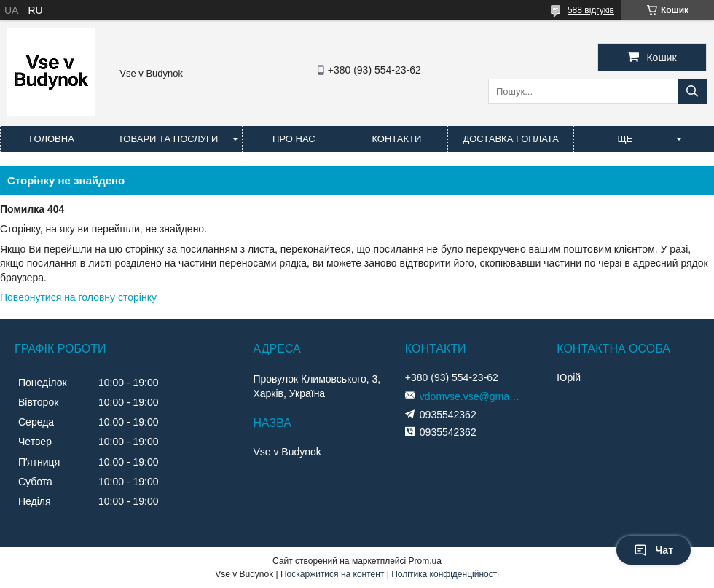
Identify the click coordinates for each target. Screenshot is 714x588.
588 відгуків (591, 10)
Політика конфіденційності (445, 574)
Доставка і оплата (511, 139)
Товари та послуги (168, 139)
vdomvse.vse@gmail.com (471, 396)
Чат (654, 550)
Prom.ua (425, 561)
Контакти (396, 139)
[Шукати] (692, 91)
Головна (52, 139)
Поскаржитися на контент (332, 574)
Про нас (294, 139)
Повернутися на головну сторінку (78, 297)
